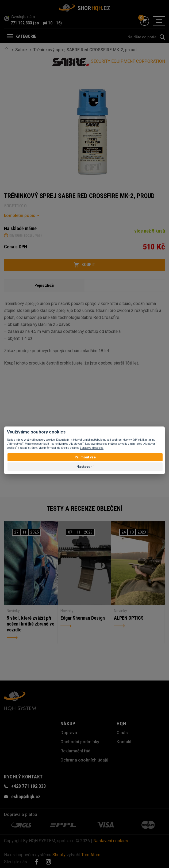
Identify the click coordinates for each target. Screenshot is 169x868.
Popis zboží (44, 285)
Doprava (69, 733)
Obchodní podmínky (80, 742)
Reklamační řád (75, 751)
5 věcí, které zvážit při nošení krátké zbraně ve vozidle (30, 624)
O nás (122, 733)
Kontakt (124, 742)
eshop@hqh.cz (26, 797)
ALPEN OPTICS (129, 618)
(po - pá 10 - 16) (47, 23)
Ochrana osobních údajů (84, 760)
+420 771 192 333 (28, 786)
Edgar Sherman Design (83, 618)
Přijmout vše (85, 457)
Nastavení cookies (111, 841)
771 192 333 (21, 23)
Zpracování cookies (92, 448)
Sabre (21, 50)
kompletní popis (20, 216)
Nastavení (85, 467)
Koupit (84, 265)
